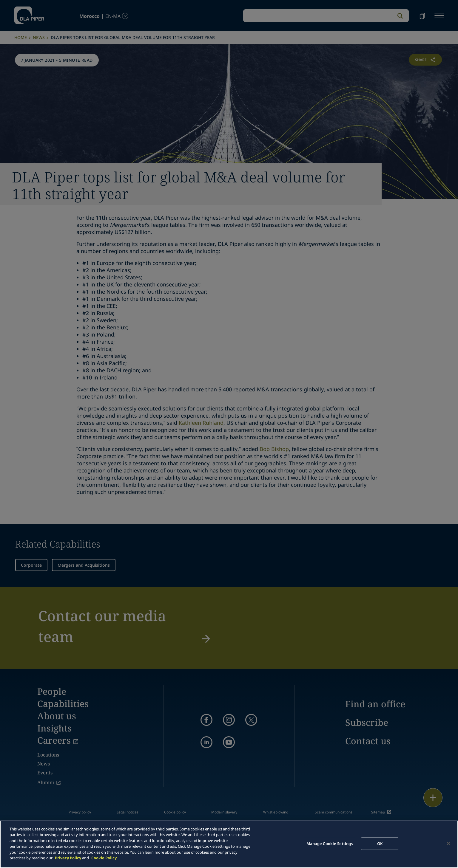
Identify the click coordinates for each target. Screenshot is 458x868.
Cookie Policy (104, 858)
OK (380, 844)
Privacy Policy (68, 858)
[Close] (448, 843)
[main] (229, 844)
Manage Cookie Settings (330, 844)
